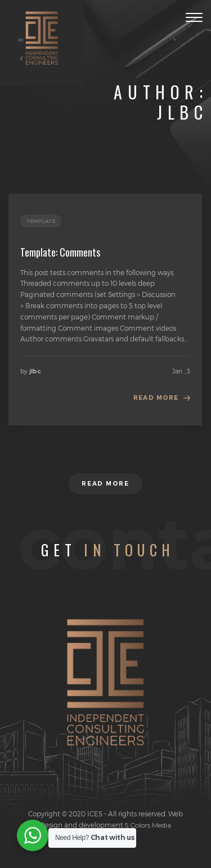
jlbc (35, 371)
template (41, 221)
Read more (156, 398)
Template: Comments (60, 252)
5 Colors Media (147, 825)
